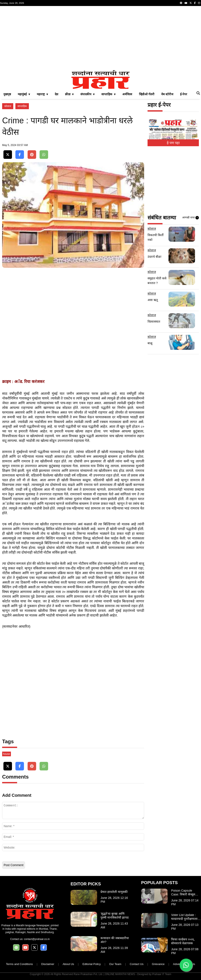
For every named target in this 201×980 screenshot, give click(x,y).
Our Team (115, 964)
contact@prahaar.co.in (37, 939)
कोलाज (8, 106)
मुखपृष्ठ (7, 94)
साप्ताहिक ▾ (108, 94)
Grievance (158, 964)
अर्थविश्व (127, 94)
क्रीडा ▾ (69, 94)
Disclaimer (48, 964)
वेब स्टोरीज (167, 94)
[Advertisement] (100, 38)
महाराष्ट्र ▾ (42, 94)
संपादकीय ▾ (87, 94)
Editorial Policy (92, 964)
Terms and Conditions (19, 964)
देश (56, 94)
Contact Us (137, 964)
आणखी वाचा (191, 218)
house (7, 754)
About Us (68, 964)
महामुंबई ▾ (24, 94)
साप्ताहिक (22, 106)
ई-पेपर (184, 94)
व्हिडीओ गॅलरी (147, 94)
